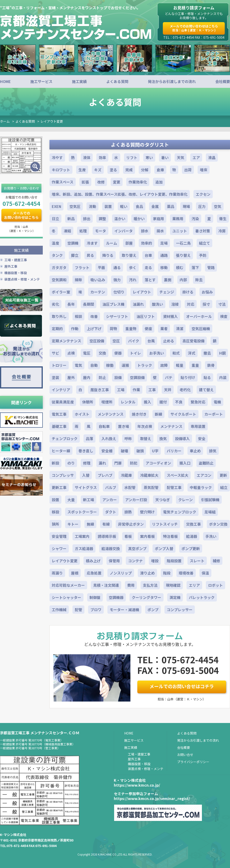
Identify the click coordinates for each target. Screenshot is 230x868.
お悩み (207, 292)
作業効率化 (138, 182)
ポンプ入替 (164, 548)
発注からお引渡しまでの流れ (172, 81)
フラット (82, 267)
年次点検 (145, 426)
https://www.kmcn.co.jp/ (137, 785)
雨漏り (57, 573)
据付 (163, 402)
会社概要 (223, 81)
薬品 (171, 206)
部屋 (129, 243)
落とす (150, 280)
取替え (146, 438)
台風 (151, 341)
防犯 (134, 463)
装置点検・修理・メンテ (22, 278)
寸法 (222, 304)
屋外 (71, 377)
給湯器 (192, 536)
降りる (108, 255)
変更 (117, 182)
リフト (132, 157)
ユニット (180, 231)
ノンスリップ (121, 573)
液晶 (212, 157)
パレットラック (202, 597)
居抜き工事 (100, 390)
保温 (205, 573)
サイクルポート (183, 414)
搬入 (147, 402)
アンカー (110, 500)
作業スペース (63, 182)
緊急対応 (198, 402)
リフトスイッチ (165, 524)
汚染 (195, 219)
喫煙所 (107, 402)
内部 (183, 280)
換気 (163, 438)
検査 (224, 316)
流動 (92, 206)
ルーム (112, 243)
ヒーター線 (61, 451)
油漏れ (138, 304)
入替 (86, 475)
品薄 (89, 438)
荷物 (113, 329)
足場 (164, 243)
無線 (90, 524)
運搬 (125, 365)
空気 (218, 206)
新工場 (89, 500)
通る (117, 267)
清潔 (180, 329)
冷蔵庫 (126, 475)
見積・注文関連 (106, 585)
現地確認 (173, 585)
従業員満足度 (63, 402)
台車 (148, 255)
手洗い (211, 536)
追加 (159, 182)
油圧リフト (146, 316)
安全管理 (59, 536)
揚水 (160, 231)
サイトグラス (86, 487)
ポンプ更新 (191, 548)
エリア (194, 585)
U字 (155, 451)
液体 (87, 157)
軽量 (180, 365)
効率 (102, 157)
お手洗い (157, 353)
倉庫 (160, 170)
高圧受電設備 (193, 341)
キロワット (61, 170)
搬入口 (185, 463)
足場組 (210, 512)
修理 (87, 463)
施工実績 (79, 81)
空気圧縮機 (201, 329)
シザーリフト (117, 316)
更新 (223, 475)
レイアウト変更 (52, 121)
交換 (102, 353)
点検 (71, 353)
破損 (140, 451)
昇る (90, 255)
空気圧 (75, 206)
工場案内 (82, 536)
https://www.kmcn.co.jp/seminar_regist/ (152, 798)
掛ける (188, 292)
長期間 (89, 304)
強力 (117, 280)
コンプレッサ (63, 475)
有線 (106, 524)
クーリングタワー (147, 597)
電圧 (87, 353)
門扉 (118, 463)
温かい (120, 219)
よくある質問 (117, 81)
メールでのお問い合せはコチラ (182, 686)
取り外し (59, 316)
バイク (134, 341)
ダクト (111, 512)
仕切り (119, 292)
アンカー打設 (136, 500)
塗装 (55, 377)
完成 (129, 170)
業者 (164, 329)
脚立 (75, 255)
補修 (216, 561)
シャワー (59, 548)
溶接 (175, 304)
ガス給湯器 (84, 548)
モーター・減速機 (124, 610)
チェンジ (167, 292)
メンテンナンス (111, 414)
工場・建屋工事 (16, 259)
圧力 (202, 206)
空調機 (73, 243)
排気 (213, 451)
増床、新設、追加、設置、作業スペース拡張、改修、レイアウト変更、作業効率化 (120, 194)
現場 (186, 206)
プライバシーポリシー (193, 762)
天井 (168, 390)
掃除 (78, 280)
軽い (124, 206)
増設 (155, 561)
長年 (71, 304)
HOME (5, 81)
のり (71, 463)
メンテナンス (171, 426)
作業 (136, 390)
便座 (148, 329)
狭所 (55, 524)
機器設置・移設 (16, 272)
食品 (139, 206)
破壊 (124, 451)
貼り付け (188, 377)
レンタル (128, 402)
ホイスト (82, 414)
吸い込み (98, 280)
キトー (73, 524)
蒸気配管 (151, 487)
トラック (145, 365)
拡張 (85, 182)
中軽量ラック (201, 487)
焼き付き (139, 414)
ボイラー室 (61, 292)
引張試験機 (210, 500)
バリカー (174, 451)
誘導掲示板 (107, 536)
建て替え (206, 390)
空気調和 (59, 280)
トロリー (59, 365)
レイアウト (142, 292)
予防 (203, 255)
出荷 (188, 170)
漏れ (102, 463)
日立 (55, 219)
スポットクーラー (82, 512)
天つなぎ (163, 500)
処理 (83, 231)
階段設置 (174, 561)
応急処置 (94, 573)
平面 (101, 267)
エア (196, 157)
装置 (108, 206)
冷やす (57, 157)
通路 (164, 255)
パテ (169, 377)
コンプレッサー (180, 610)
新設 (55, 463)
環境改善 (186, 573)
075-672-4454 (21, 203)
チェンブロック (65, 438)
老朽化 (185, 390)
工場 (121, 390)
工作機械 (59, 610)
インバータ (124, 231)
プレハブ (105, 475)
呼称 (128, 438)
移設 (55, 512)
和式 (176, 353)
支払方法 (150, 585)
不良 (179, 402)
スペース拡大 (178, 475)
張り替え (183, 255)
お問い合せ (185, 755)
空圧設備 (97, 341)
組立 (224, 487)
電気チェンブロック (180, 512)
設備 (118, 377)
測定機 (175, 597)
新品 (71, 219)
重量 (195, 365)
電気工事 (59, 414)
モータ (101, 231)
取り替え (129, 255)
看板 (128, 536)
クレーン (185, 500)
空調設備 (137, 377)
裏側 (168, 280)
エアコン (204, 475)
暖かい (139, 219)
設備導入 (182, 438)
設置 (55, 500)
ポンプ (153, 610)
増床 (204, 170)
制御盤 (95, 597)
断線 (158, 414)
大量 (71, 500)
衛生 (223, 219)
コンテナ (135, 561)
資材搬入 (170, 316)
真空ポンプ (137, 548)
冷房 (222, 231)
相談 (78, 316)
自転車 (104, 426)
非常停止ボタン (131, 524)
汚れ (133, 280)
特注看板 (170, 536)
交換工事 (193, 524)
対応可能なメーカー (68, 585)
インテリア (61, 390)
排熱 (128, 512)
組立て (204, 243)
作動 (75, 329)
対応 (191, 304)
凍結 (67, 231)
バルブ (111, 487)
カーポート (214, 414)
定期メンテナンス (66, 341)
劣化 (55, 304)
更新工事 (59, 487)
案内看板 (147, 536)
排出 (87, 219)
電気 (78, 365)
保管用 (114, 561)
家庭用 (158, 219)
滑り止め (147, 573)
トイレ (135, 353)
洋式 (192, 353)
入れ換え (109, 438)
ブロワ (96, 610)
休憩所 (88, 402)
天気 (181, 157)
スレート (197, 561)
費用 (131, 585)
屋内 (87, 377)
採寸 (206, 304)
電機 (217, 402)
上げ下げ (94, 329)
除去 (199, 280)
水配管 (130, 487)
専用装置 (198, 426)
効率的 (147, 243)
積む (180, 267)
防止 (102, 377)
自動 (94, 365)
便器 (118, 353)
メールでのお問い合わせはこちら (194, 28)
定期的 (57, 329)
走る (148, 267)
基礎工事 (59, 426)
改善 (94, 316)
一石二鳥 (183, 243)
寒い (149, 157)
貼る (207, 377)
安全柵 (107, 451)
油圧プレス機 (113, 304)
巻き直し (86, 451)
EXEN (56, 206)
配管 (78, 610)
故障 (164, 365)
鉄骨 (211, 365)
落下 (195, 267)
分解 (145, 170)
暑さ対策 (203, 231)
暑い (165, 157)
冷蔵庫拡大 (149, 475)
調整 (102, 219)
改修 (101, 182)
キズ (98, 170)
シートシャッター (66, 597)
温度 (55, 243)
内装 (223, 377)
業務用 (178, 219)
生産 (82, 170)
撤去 (207, 353)
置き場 (124, 426)
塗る (113, 170)
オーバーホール (199, 316)
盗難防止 (206, 463)
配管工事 (174, 487)
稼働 (110, 365)
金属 (155, 206)
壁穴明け (147, 512)
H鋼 (222, 353)
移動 (164, 267)
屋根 (75, 573)
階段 (167, 573)
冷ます (92, 243)
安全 (202, 438)
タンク (57, 255)
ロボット (216, 585)
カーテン (98, 292)
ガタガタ (59, 267)
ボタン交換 (218, 524)
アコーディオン (158, 463)
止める (169, 341)
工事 (152, 390)
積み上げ (93, 561)
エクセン (203, 194)
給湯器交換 (111, 548)
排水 (145, 231)
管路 (211, 267)
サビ (55, 353)
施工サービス (41, 81)
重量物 (131, 329)
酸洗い (158, 304)
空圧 (116, 341)
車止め (195, 451)
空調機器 (116, 597)
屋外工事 (11, 266)
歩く (133, 267)
